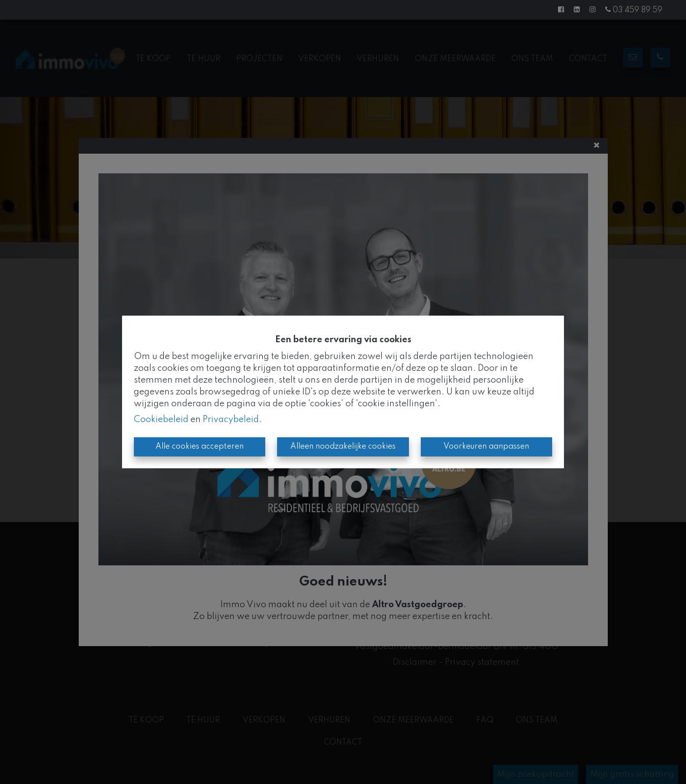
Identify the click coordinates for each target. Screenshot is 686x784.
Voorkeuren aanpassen (486, 447)
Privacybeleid (231, 420)
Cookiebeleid (161, 420)
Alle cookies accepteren (200, 447)
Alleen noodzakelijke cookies (343, 447)
